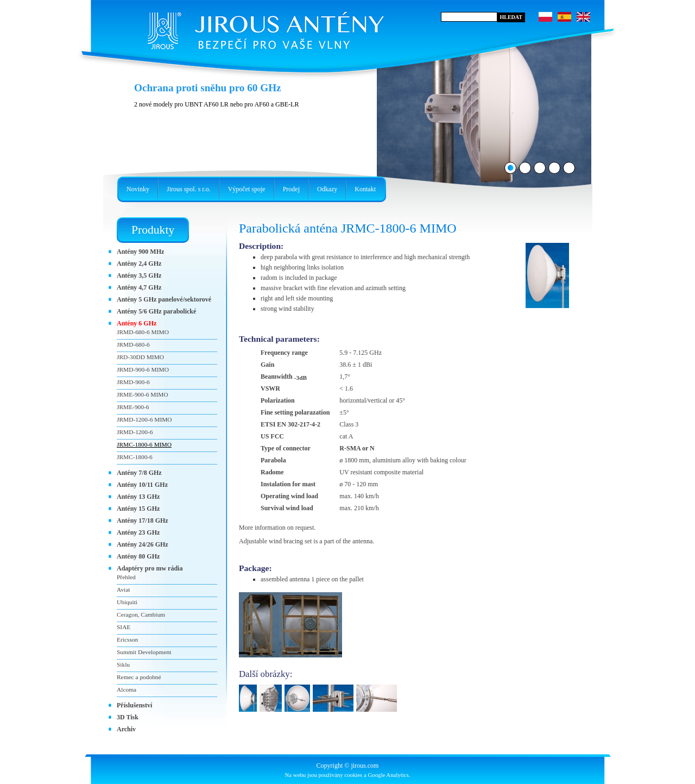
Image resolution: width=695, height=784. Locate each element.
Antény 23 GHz (138, 532)
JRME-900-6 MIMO (143, 394)
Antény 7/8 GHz (139, 473)
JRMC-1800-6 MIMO (144, 444)
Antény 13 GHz (138, 497)
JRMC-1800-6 (135, 457)
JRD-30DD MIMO (140, 357)
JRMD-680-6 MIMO (143, 332)
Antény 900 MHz (140, 252)
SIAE (124, 627)
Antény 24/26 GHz (143, 544)
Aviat (123, 589)
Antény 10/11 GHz (142, 485)
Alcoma (127, 689)
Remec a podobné (139, 677)
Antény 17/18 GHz (143, 520)
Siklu (123, 664)
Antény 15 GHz (138, 509)
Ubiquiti (127, 602)
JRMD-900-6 (133, 382)
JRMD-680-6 (133, 344)
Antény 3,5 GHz (139, 275)
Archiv (126, 729)
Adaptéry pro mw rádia (150, 568)
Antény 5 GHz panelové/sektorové (164, 299)
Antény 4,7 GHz (139, 287)
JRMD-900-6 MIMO (143, 369)
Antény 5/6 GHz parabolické (156, 311)
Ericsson (127, 639)
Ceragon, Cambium (141, 614)
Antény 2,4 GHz (139, 264)
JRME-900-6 (133, 407)
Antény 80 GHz (138, 556)
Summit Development (144, 652)
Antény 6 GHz (137, 323)
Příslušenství (134, 705)
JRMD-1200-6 (135, 432)
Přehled (126, 577)
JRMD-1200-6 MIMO (144, 419)
